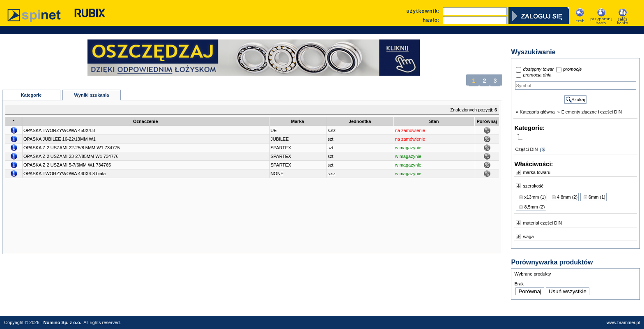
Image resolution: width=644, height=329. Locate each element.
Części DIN (526, 149)
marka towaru (537, 172)
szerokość (533, 186)
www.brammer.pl (623, 322)
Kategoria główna (537, 112)
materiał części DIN (542, 223)
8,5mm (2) (534, 207)
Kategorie (31, 95)
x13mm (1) (535, 197)
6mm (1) (597, 197)
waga (528, 236)
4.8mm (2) (567, 197)
